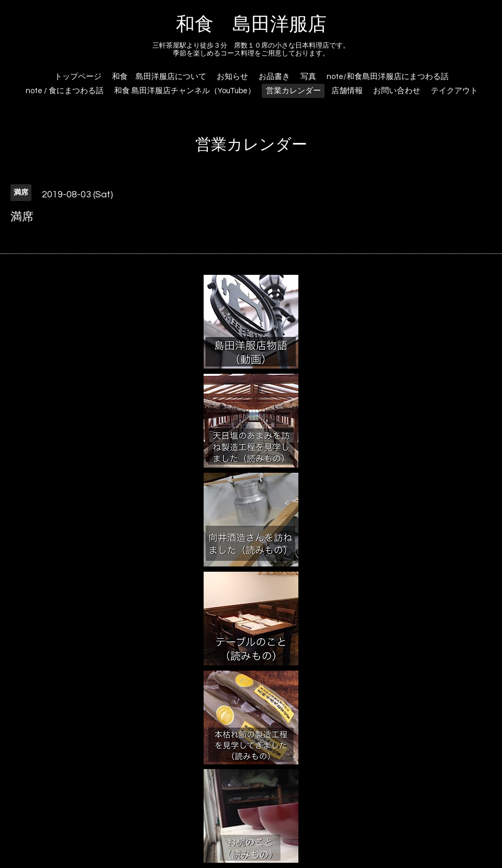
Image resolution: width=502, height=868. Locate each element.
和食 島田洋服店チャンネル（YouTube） (185, 91)
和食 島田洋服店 (251, 25)
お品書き (274, 77)
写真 (308, 77)
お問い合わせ (397, 91)
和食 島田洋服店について (159, 77)
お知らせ (232, 77)
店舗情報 (347, 91)
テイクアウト (454, 91)
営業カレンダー (293, 91)
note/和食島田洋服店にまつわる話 (388, 77)
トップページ (78, 77)
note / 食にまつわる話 (65, 91)
